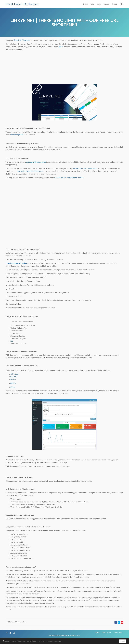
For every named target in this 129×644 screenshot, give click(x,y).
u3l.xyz (13, 383)
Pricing (115, 4)
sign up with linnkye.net (36, 162)
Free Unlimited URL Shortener (22, 4)
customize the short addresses (30, 171)
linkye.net (14, 374)
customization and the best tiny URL (69, 178)
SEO (61, 47)
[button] (122, 4)
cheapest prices (17, 135)
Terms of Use (106, 632)
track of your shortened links (85, 168)
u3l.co (13, 387)
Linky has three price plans (17, 263)
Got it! (123, 641)
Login (99, 4)
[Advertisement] (64, 69)
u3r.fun (13, 377)
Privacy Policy (118, 632)
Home (85, 4)
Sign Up (106, 4)
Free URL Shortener (22, 40)
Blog (92, 4)
